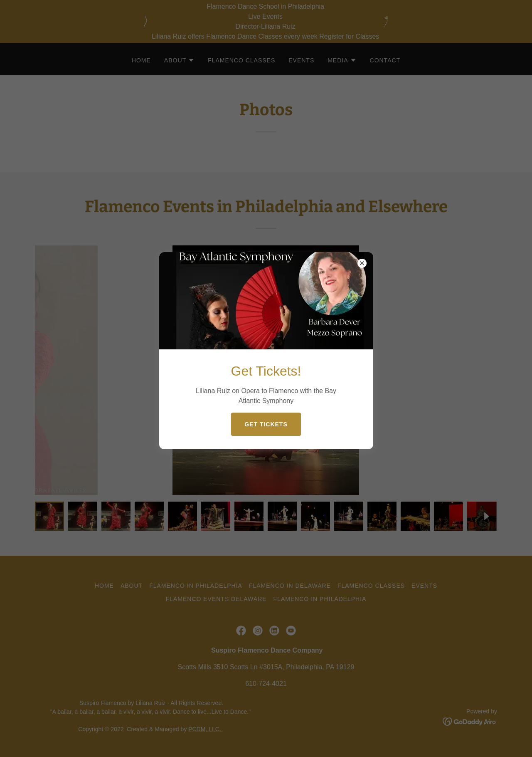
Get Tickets (266, 424)
